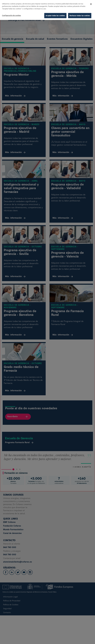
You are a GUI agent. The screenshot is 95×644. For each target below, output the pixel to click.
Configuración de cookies (11, 15)
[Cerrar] (91, 4)
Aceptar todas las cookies (55, 16)
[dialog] (47, 10)
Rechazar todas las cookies (80, 16)
